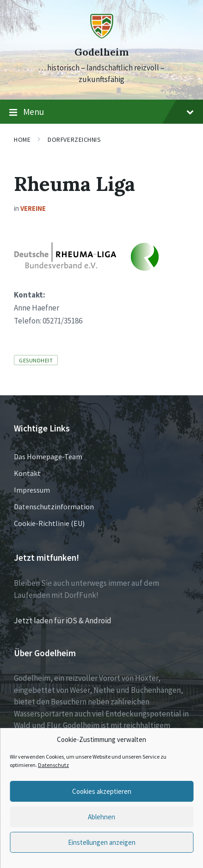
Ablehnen (101, 817)
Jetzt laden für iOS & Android (63, 621)
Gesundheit (36, 360)
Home (22, 139)
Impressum (32, 490)
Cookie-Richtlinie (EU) (49, 523)
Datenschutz (53, 765)
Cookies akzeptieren (102, 791)
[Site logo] (102, 36)
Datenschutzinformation (54, 507)
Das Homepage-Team (48, 456)
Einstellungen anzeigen (102, 842)
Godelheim (101, 52)
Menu (101, 112)
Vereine (33, 208)
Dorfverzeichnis (74, 139)
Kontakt (27, 473)
